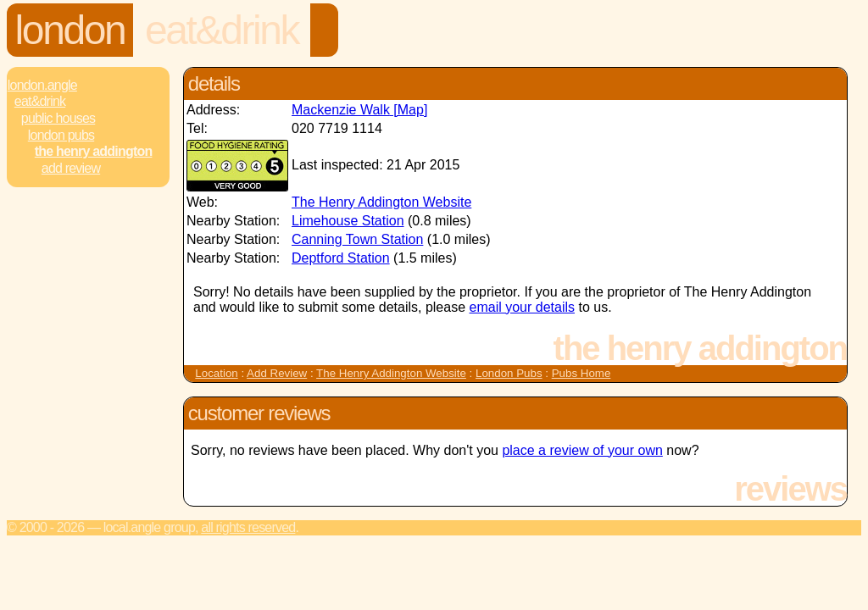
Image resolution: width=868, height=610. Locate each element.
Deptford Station (341, 258)
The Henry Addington (94, 151)
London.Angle (42, 85)
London (70, 30)
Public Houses (58, 118)
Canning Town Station (357, 239)
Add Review (277, 373)
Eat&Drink (222, 30)
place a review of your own (582, 450)
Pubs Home (581, 373)
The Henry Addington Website (381, 202)
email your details (523, 307)
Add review (71, 168)
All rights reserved (248, 527)
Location (216, 373)
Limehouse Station (348, 221)
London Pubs (61, 135)
